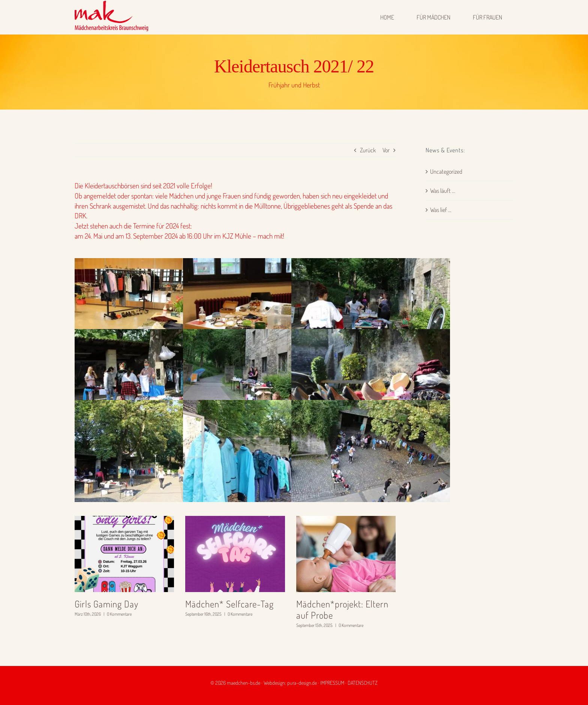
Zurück (368, 150)
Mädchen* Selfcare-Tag (229, 604)
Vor (386, 150)
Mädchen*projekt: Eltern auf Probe (342, 610)
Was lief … (441, 210)
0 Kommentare (119, 614)
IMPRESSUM (332, 683)
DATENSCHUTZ (363, 683)
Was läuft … (442, 191)
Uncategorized (446, 171)
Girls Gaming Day (106, 604)
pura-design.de (302, 683)
